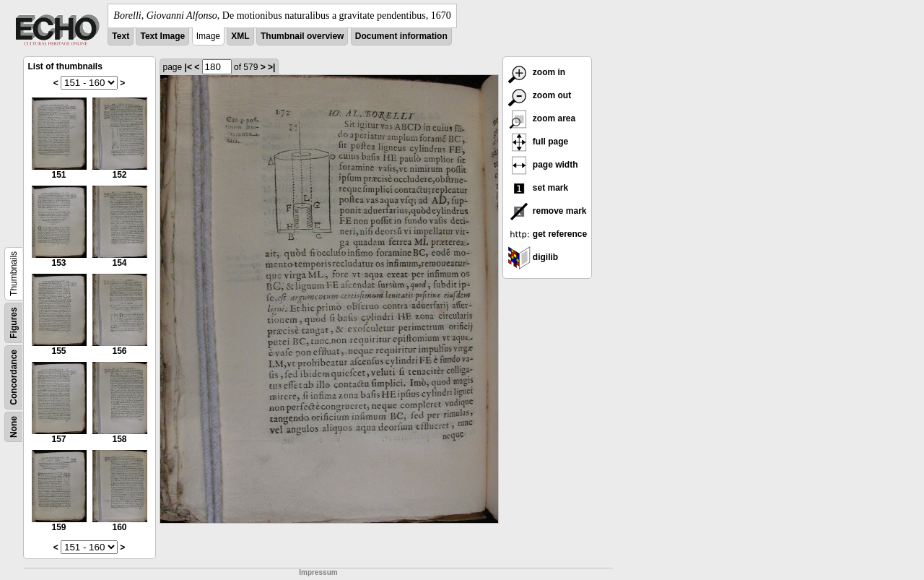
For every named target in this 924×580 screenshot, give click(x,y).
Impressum (318, 572)
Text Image (162, 36)
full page (538, 142)
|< (188, 67)
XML (240, 36)
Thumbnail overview (302, 36)
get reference (548, 234)
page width (543, 165)
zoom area (542, 118)
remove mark (547, 211)
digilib (533, 257)
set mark (538, 188)
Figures (14, 323)
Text (121, 36)
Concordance (14, 377)
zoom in (537, 72)
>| (271, 67)
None (14, 427)
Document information (401, 36)
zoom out (540, 95)
